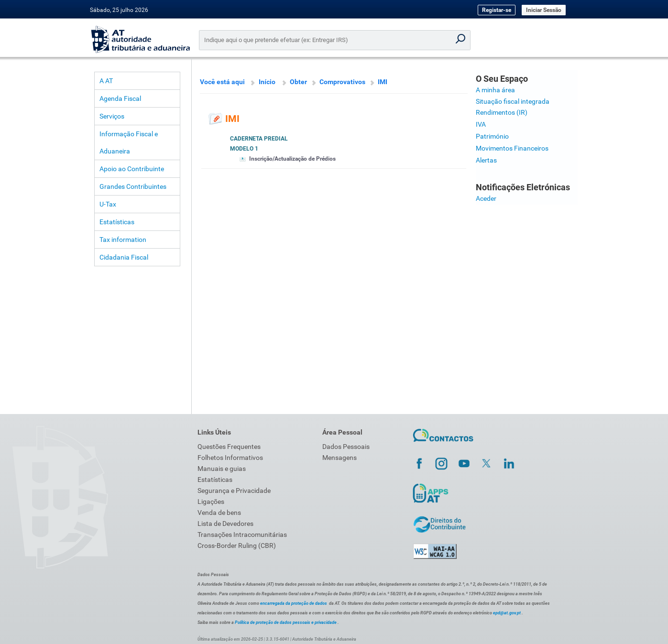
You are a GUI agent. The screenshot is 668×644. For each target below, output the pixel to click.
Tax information (123, 240)
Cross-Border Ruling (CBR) (237, 546)
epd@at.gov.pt (507, 613)
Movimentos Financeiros (512, 148)
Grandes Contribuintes (133, 186)
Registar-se (497, 10)
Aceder (486, 198)
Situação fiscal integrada (513, 101)
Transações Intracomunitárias (242, 535)
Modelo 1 (244, 149)
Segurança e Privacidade (234, 491)
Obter (298, 82)
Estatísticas (117, 222)
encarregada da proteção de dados (294, 603)
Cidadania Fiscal (124, 257)
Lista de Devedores (225, 524)
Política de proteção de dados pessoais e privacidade (286, 622)
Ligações (211, 502)
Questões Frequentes (229, 447)
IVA (481, 124)
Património (492, 136)
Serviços (112, 116)
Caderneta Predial (259, 139)
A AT (106, 81)
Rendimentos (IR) (502, 112)
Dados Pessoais (346, 447)
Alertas (486, 160)
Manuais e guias (222, 469)
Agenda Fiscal (120, 98)
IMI (383, 82)
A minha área (495, 90)
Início (267, 82)
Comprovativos (342, 82)
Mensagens (339, 458)
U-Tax (108, 204)
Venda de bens (219, 513)
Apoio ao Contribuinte (132, 169)
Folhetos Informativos (230, 458)
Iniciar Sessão (544, 10)
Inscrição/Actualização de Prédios (292, 159)
